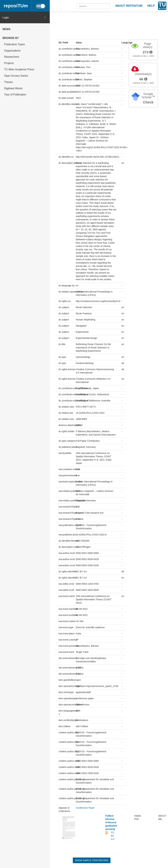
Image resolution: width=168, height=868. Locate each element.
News (6, 29)
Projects (9, 63)
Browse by (11, 38)
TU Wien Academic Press (19, 69)
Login (24, 17)
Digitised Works (13, 88)
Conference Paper (85, 808)
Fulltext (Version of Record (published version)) (111, 822)
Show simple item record (92, 860)
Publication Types (15, 44)
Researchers (12, 57)
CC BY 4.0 (113, 836)
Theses (8, 82)
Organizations (12, 51)
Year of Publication (15, 95)
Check (148, 102)
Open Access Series (16, 76)
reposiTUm (16, 6)
